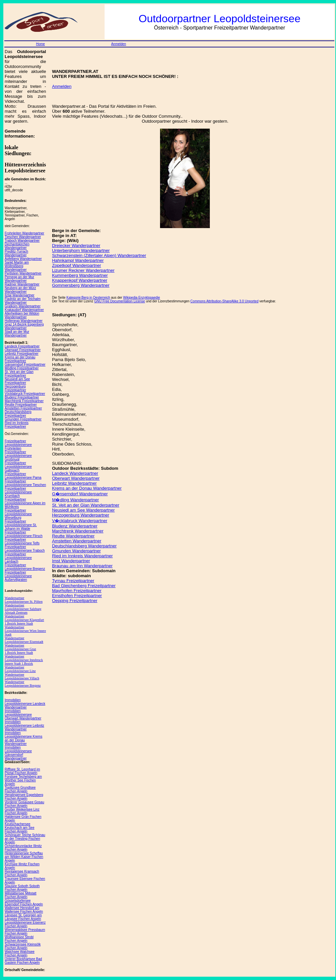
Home (40, 44)
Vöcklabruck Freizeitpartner (25, 394)
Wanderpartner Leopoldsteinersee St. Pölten (24, 600)
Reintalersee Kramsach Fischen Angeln (22, 873)
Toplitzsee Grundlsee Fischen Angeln (20, 789)
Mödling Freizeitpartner (22, 368)
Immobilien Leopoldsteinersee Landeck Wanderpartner (25, 704)
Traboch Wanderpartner (22, 241)
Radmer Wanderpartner (22, 284)
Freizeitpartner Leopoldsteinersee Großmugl (18, 456)
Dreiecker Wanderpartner (76, 245)
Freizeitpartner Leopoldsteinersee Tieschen (25, 483)
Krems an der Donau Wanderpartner (87, 488)
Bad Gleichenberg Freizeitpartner (84, 586)
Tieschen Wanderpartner (23, 237)
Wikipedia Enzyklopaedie (142, 298)
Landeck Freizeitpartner (22, 346)
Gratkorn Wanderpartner (23, 306)
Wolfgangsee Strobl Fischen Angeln (19, 939)
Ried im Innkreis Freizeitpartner (17, 425)
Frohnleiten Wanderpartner (24, 233)
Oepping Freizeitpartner (75, 601)
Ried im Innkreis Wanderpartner (83, 556)
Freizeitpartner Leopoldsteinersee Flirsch (24, 534)
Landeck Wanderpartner (75, 473)
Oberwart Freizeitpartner (23, 350)
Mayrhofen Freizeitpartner (77, 591)
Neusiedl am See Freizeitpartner (17, 381)
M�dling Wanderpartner (76, 500)
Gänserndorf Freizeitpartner (25, 365)
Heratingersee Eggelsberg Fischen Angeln (24, 797)
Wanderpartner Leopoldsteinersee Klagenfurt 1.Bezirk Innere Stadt (24, 620)
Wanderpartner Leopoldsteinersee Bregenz (23, 684)
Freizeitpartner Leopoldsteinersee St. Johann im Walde (21, 525)
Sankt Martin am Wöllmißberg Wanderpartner (17, 266)
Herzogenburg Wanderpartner (81, 515)
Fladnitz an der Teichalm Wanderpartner (23, 301)
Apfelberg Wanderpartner (23, 259)
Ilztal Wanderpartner (20, 295)
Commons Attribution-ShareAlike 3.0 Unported (224, 301)
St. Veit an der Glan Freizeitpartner (19, 374)
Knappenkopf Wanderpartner (80, 280)
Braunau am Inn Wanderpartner (82, 566)
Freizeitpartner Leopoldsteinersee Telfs (22, 541)
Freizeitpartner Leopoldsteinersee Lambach (18, 558)
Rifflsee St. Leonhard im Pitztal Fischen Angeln (22, 771)
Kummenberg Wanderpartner (80, 275)
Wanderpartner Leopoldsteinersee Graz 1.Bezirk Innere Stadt (20, 649)
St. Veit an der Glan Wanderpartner (86, 505)
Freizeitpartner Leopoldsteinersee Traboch (25, 549)
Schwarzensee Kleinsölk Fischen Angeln (23, 946)
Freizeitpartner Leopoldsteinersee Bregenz (25, 567)
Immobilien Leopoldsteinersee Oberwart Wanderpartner (23, 715)
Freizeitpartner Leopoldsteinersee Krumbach (18, 492)
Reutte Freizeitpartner (21, 405)
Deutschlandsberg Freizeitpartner (18, 414)
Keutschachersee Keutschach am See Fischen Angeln (20, 828)
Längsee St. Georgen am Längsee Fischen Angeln (23, 917)
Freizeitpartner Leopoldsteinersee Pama (23, 476)
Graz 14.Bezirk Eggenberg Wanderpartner (24, 326)
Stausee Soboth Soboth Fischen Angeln (22, 888)
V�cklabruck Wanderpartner (80, 521)
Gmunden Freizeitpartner (23, 419)
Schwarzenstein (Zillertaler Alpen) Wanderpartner (99, 255)
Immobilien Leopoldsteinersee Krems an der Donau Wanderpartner (23, 738)
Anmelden (119, 44)
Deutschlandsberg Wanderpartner (84, 546)
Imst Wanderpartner (71, 561)
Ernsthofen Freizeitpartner (77, 596)
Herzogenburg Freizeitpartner (15, 388)
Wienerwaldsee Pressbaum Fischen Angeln (25, 932)
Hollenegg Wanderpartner (24, 321)
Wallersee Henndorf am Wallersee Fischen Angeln (24, 910)
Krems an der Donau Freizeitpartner (20, 359)
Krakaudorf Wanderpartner (24, 310)
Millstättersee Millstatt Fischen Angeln (21, 895)
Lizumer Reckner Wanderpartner (83, 270)
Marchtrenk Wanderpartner (78, 531)
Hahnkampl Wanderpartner (78, 260)
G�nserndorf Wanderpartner (80, 494)
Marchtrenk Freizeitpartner (24, 401)
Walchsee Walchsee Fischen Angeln (20, 953)
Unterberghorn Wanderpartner (81, 250)
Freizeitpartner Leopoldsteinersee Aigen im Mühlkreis (25, 503)
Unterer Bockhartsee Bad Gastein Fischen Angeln (23, 961)
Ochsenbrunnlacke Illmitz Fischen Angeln (23, 848)
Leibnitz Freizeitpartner (22, 354)
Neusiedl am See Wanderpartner (84, 510)
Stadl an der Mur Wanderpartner (17, 334)
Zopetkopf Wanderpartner (77, 265)
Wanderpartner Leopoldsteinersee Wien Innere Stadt (25, 631)
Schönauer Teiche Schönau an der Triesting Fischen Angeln (25, 839)
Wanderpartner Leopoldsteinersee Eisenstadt (24, 640)
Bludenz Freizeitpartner (22, 397)
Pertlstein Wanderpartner (23, 273)
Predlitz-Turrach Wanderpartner (16, 253)
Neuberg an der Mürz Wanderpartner (20, 290)
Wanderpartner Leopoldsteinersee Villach (22, 676)
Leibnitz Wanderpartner (75, 483)
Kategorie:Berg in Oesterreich (88, 298)
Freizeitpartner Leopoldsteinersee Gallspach (18, 467)
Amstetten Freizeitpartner (23, 408)
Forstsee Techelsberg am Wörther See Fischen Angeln (23, 780)
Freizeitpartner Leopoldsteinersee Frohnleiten (18, 445)
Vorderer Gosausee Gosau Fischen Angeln (24, 804)
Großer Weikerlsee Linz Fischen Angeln (22, 811)
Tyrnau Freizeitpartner (73, 581)
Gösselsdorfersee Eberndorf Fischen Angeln (24, 902)
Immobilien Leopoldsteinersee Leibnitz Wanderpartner (24, 726)
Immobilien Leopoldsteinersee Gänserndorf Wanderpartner (18, 753)
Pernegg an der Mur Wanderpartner (19, 279)
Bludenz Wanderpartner (75, 526)
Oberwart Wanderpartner (76, 478)
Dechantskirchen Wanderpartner (17, 246)
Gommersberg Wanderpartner (81, 285)
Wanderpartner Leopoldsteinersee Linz (20, 669)
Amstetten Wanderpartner (77, 541)
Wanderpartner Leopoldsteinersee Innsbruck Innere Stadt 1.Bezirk (24, 660)
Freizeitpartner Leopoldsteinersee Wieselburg (18, 514)
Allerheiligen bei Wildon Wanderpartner (22, 315)
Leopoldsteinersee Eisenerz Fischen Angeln (25, 924)
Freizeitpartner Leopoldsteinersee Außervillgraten (18, 576)
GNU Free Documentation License (120, 301)
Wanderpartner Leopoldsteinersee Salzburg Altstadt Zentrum (23, 609)
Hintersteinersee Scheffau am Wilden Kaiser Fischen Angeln (24, 857)
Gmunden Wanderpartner (77, 551)
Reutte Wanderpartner (73, 536)
